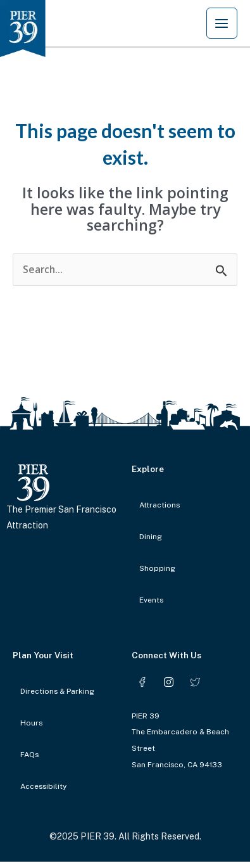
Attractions (159, 505)
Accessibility (43, 786)
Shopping (157, 568)
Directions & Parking (57, 691)
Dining (151, 537)
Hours (31, 723)
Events (151, 600)
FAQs (29, 755)
